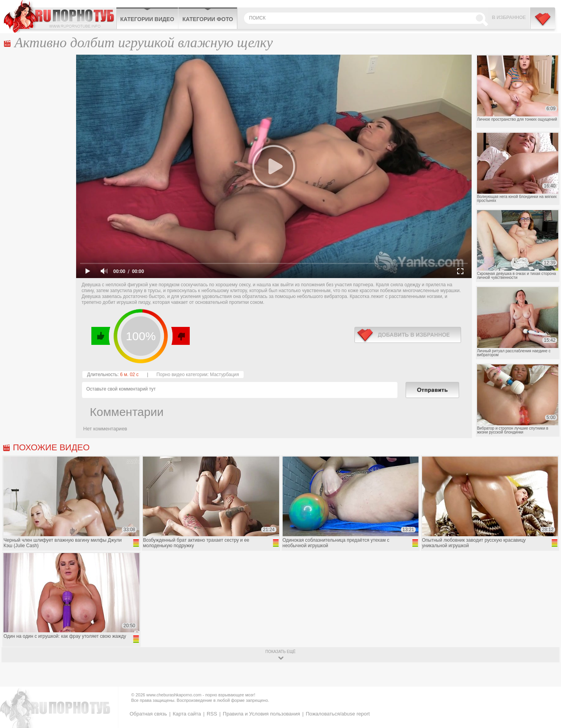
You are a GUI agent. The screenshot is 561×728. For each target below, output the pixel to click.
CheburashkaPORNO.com (60, 16)
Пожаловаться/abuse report (338, 714)
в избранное (408, 335)
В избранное (509, 18)
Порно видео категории (182, 375)
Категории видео (147, 19)
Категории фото (208, 19)
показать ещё (280, 652)
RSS (212, 714)
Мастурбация (224, 375)
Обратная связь (148, 714)
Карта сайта (187, 714)
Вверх (546, 684)
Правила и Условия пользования (262, 714)
